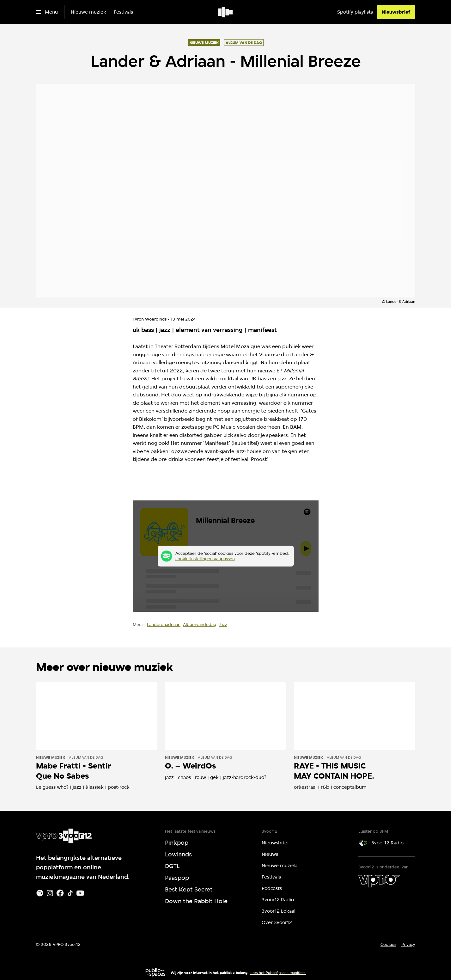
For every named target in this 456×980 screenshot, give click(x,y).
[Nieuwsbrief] (396, 12)
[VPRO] (379, 881)
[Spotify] (40, 893)
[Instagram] (50, 893)
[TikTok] (70, 893)
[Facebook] (60, 893)
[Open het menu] (47, 12)
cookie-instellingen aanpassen (205, 559)
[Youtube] (80, 893)
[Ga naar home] (226, 12)
